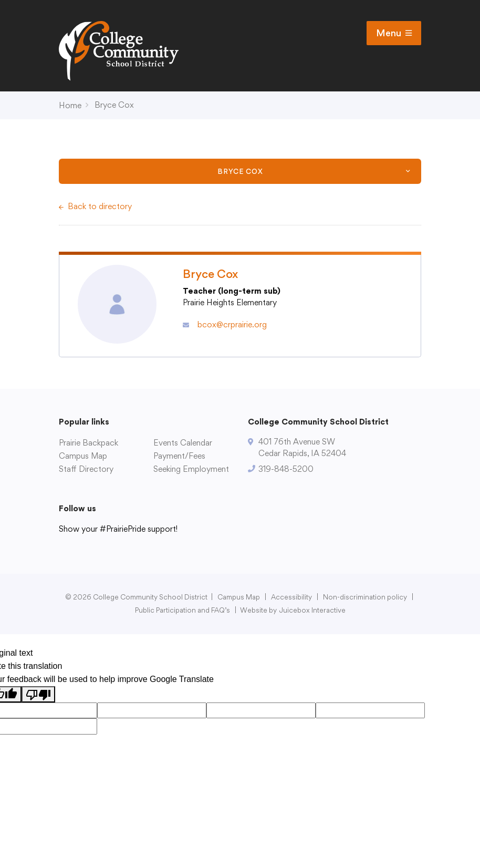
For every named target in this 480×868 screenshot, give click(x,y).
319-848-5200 (286, 469)
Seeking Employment (191, 469)
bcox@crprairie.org (232, 324)
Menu (394, 33)
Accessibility (291, 597)
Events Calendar (183, 443)
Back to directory (100, 206)
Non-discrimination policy (365, 597)
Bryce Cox (114, 105)
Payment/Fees (179, 456)
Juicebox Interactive (312, 610)
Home (70, 105)
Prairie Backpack (88, 443)
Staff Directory (86, 469)
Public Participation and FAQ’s (182, 610)
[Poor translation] (38, 694)
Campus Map (83, 456)
